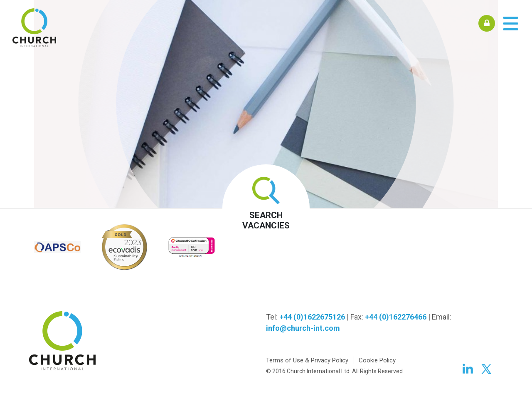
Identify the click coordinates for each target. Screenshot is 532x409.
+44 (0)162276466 (396, 317)
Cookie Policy (377, 360)
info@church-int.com (303, 328)
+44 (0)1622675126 (312, 317)
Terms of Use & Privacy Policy (307, 360)
